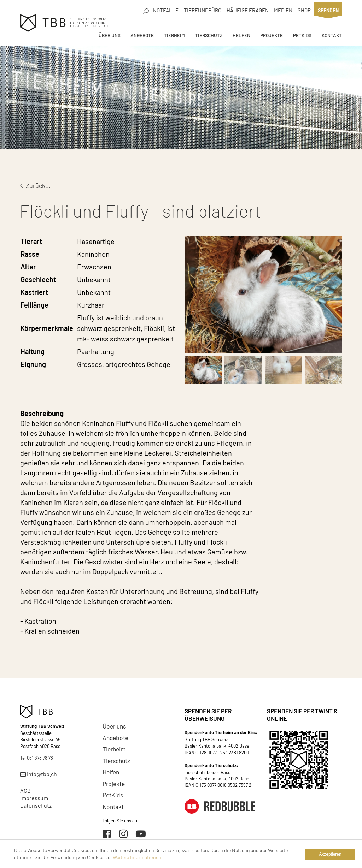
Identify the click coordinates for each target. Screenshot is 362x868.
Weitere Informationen (137, 857)
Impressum (34, 798)
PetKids (302, 35)
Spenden (328, 10)
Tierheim (174, 35)
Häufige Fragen (248, 10)
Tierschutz (209, 35)
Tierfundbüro (203, 10)
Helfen (241, 35)
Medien (283, 10)
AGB (25, 790)
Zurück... (35, 185)
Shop (304, 10)
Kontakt (332, 35)
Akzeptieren (330, 854)
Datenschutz (36, 805)
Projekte (271, 35)
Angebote (142, 35)
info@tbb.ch (39, 774)
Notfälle (166, 10)
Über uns (110, 35)
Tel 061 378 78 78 (37, 758)
